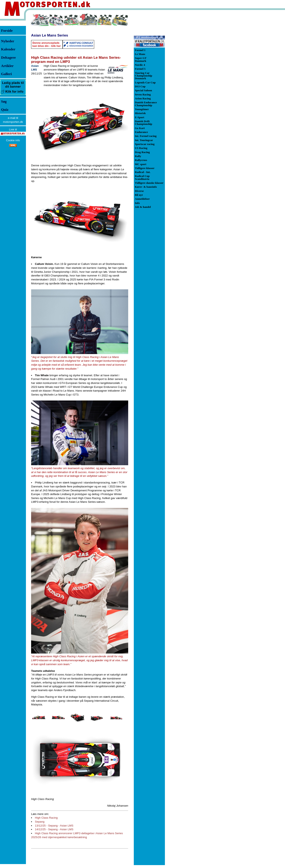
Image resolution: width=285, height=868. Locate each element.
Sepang (40, 822)
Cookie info (13, 140)
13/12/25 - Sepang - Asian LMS (54, 826)
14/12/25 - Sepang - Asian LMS (54, 829)
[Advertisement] (187, 75)
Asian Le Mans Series (50, 35)
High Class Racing (46, 818)
